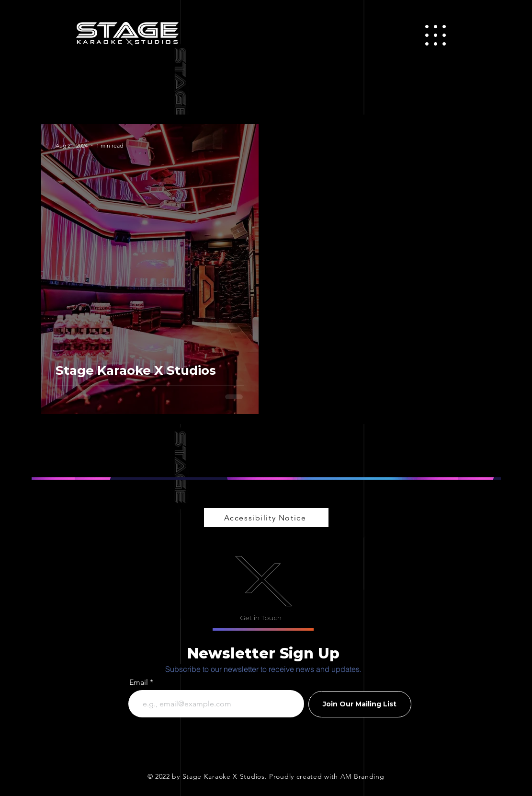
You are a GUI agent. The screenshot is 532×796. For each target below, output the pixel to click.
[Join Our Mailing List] (360, 704)
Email (139, 682)
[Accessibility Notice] (266, 518)
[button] (436, 35)
